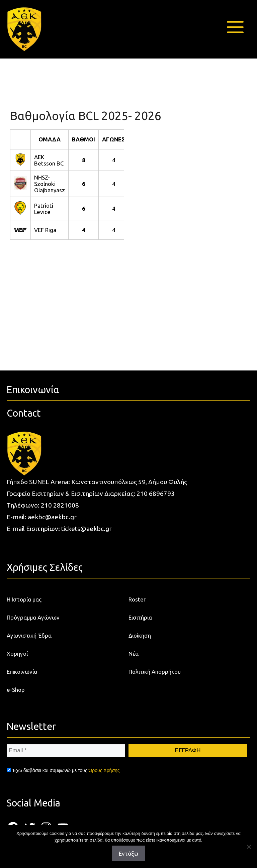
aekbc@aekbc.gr (52, 517)
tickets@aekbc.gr (87, 529)
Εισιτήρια (140, 617)
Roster (137, 599)
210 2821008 (60, 505)
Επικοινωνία (22, 672)
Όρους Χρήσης (104, 770)
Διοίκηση (140, 635)
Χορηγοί (17, 654)
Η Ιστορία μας (24, 599)
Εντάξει (128, 853)
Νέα (134, 654)
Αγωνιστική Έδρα (29, 635)
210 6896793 (156, 494)
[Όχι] (249, 847)
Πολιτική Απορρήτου (155, 672)
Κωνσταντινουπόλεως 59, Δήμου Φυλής (129, 482)
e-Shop (16, 690)
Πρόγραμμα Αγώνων (33, 617)
